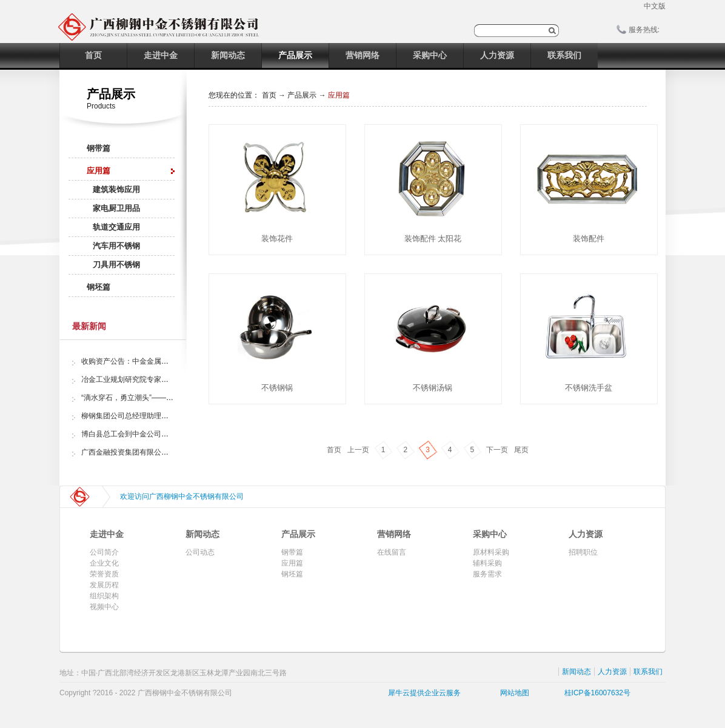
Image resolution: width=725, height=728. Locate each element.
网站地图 (513, 693)
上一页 (358, 450)
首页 (93, 55)
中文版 (655, 6)
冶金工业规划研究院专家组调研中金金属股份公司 (161, 379)
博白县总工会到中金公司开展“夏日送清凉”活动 (156, 434)
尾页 (521, 450)
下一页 (497, 450)
